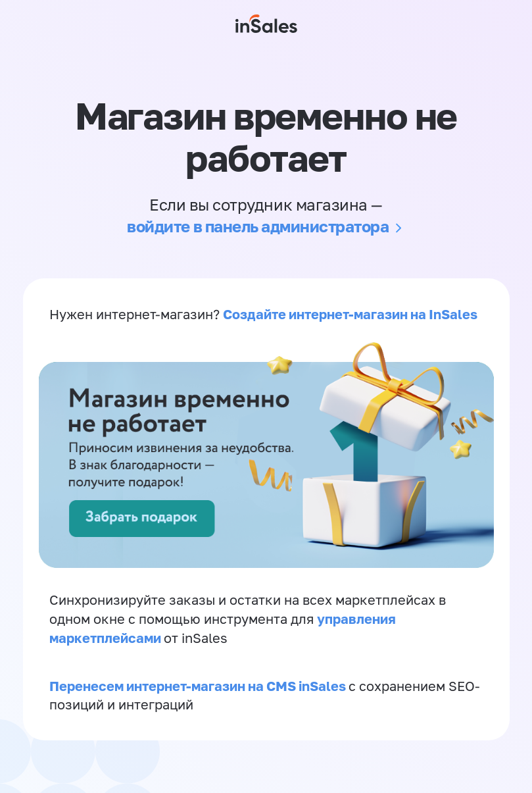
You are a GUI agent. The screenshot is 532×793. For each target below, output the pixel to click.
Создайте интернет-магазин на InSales (350, 314)
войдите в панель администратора (258, 226)
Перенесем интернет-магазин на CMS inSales (199, 686)
